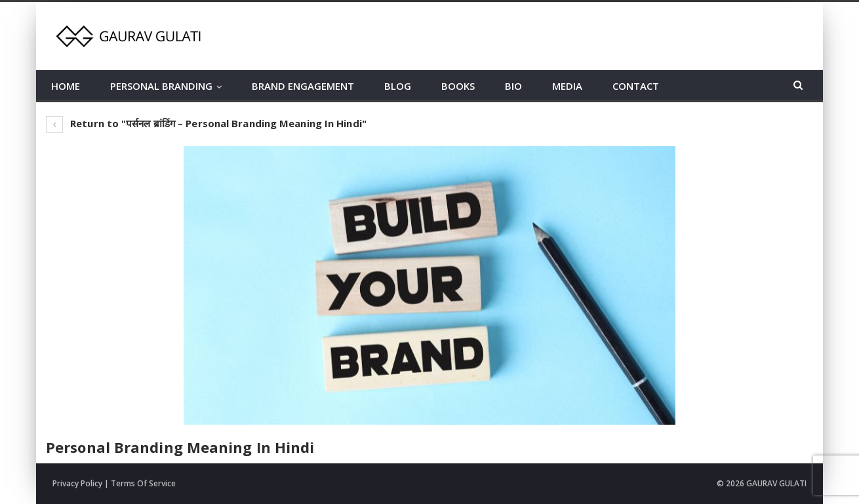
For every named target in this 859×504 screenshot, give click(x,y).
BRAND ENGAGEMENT (303, 86)
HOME (66, 86)
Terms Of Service (143, 483)
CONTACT (636, 86)
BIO (513, 86)
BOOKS (458, 86)
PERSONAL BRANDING (161, 86)
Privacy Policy (77, 483)
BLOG (398, 86)
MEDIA (567, 86)
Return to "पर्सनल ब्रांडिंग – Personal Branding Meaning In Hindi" (206, 123)
